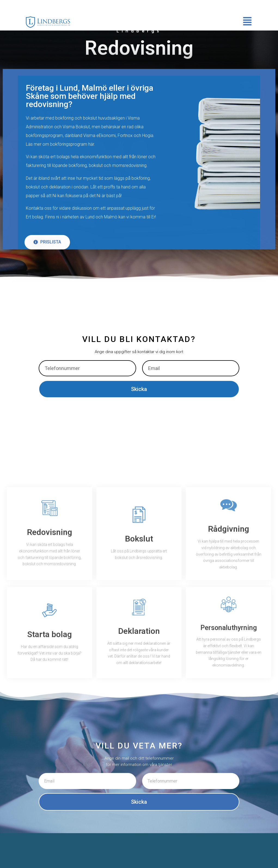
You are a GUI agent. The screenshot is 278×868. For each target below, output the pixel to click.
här (91, 163)
